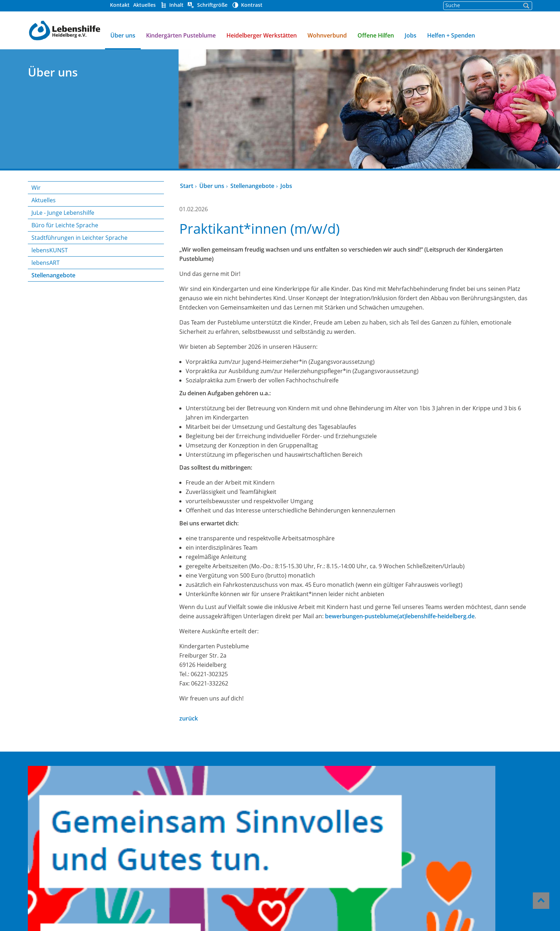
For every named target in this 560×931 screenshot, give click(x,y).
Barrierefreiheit (304, 857)
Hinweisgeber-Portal (311, 847)
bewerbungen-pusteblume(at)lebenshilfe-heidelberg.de (399, 616)
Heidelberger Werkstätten (260, 35)
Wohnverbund (326, 35)
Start (186, 186)
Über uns (121, 35)
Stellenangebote (52, 275)
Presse (290, 828)
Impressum (297, 867)
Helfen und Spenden (311, 799)
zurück (188, 718)
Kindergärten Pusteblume (179, 35)
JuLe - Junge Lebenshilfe (61, 213)
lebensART (44, 263)
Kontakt (118, 5)
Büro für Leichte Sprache (63, 225)
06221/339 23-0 (454, 826)
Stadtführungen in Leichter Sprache (78, 238)
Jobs (409, 35)
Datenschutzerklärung (314, 876)
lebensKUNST (48, 250)
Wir (35, 188)
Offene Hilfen (374, 35)
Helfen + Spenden (450, 35)
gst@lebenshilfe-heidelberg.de (453, 836)
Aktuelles (143, 5)
